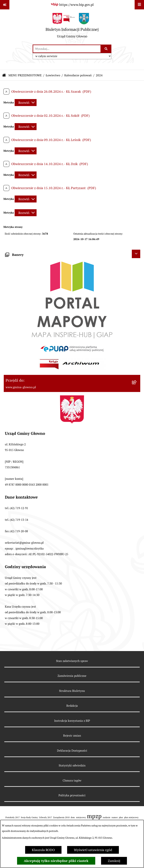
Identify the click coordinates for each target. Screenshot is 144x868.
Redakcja (72, 706)
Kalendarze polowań (78, 75)
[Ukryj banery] (136, 254)
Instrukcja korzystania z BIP (72, 721)
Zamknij (114, 861)
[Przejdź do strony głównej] (72, 27)
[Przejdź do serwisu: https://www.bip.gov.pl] (72, 5)
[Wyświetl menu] (139, 5)
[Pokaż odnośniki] (5, 5)
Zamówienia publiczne (72, 676)
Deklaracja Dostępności (72, 751)
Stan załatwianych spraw (72, 661)
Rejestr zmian (72, 736)
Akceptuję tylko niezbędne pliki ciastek (56, 861)
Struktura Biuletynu (72, 691)
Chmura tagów (72, 780)
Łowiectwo (53, 75)
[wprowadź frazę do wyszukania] (67, 49)
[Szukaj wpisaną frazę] (106, 49)
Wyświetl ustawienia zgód (93, 850)
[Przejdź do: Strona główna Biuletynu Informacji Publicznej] (4, 75)
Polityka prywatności (72, 795)
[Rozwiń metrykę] (26, 103)
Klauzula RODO (43, 850)
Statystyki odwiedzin (72, 765)
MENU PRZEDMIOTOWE (25, 75)
